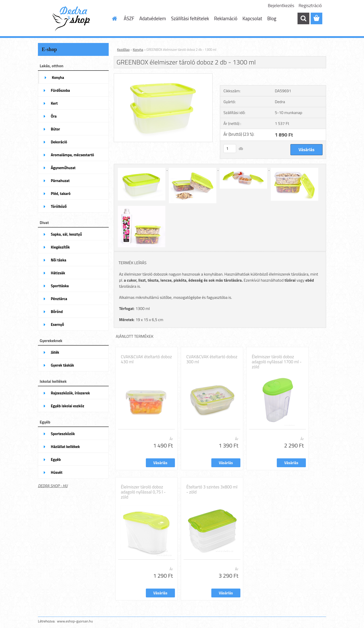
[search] (303, 18)
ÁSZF (129, 18)
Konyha (138, 50)
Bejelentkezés (281, 5)
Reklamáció (226, 18)
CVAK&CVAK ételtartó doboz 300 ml (212, 359)
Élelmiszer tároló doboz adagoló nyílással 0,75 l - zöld (143, 492)
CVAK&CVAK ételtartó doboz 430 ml (146, 359)
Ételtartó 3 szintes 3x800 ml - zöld (212, 489)
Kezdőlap (123, 50)
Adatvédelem (153, 18)
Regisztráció (310, 5)
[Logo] (73, 19)
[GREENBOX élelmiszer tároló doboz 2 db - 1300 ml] (163, 76)
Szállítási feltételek (190, 18)
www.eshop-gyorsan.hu (75, 621)
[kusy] (230, 149)
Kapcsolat (252, 18)
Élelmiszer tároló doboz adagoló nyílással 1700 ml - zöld (277, 362)
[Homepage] (114, 18)
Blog (272, 18)
